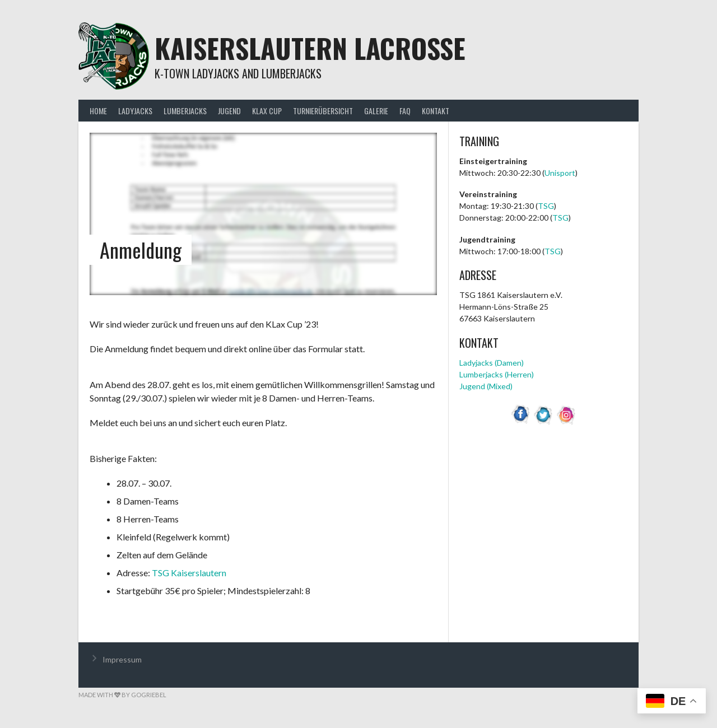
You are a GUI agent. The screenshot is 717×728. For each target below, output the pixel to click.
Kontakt (436, 111)
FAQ (405, 111)
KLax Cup (267, 111)
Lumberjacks (185, 111)
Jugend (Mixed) (486, 386)
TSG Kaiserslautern (189, 573)
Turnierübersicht (323, 111)
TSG (546, 206)
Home (98, 111)
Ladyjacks (135, 111)
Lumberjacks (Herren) (497, 374)
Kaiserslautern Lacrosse (310, 48)
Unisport (560, 173)
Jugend (229, 111)
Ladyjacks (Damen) (492, 363)
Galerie (376, 111)
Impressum (122, 659)
